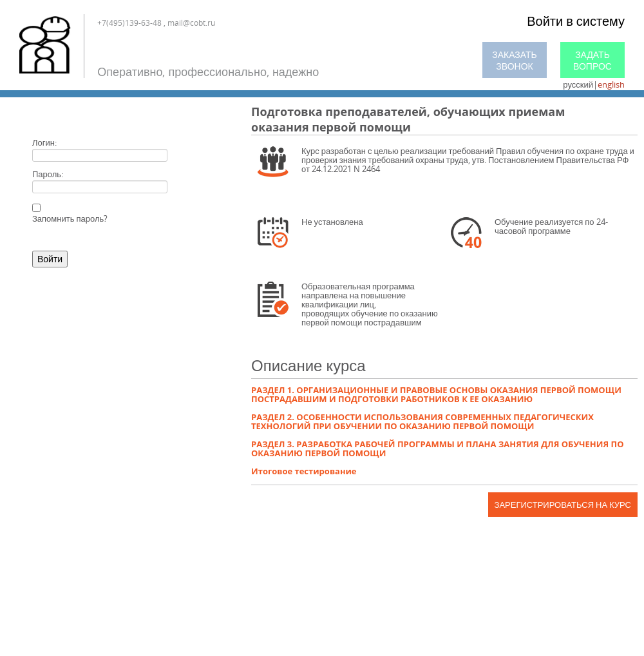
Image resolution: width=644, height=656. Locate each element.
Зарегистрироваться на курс (563, 505)
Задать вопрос (592, 60)
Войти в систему (576, 21)
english (611, 84)
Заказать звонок (515, 60)
